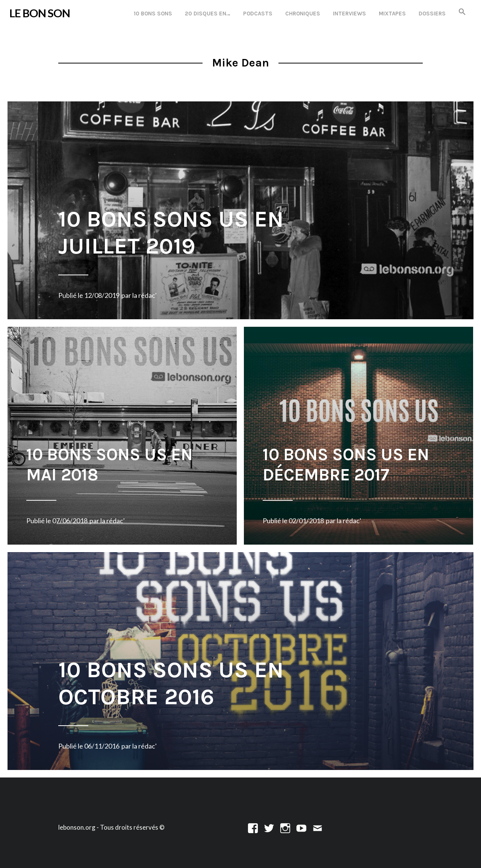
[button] (462, 12)
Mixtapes (392, 14)
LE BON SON (40, 13)
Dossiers (432, 14)
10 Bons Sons (153, 14)
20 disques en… (208, 14)
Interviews (349, 14)
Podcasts (258, 14)
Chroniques (303, 14)
